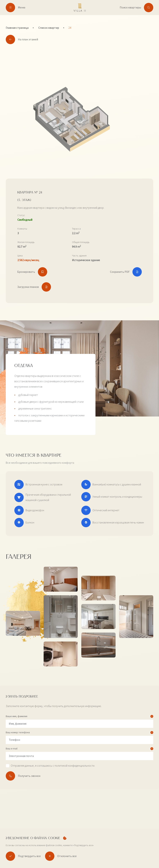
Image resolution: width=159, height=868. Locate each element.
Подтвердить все (23, 856)
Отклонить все (61, 856)
